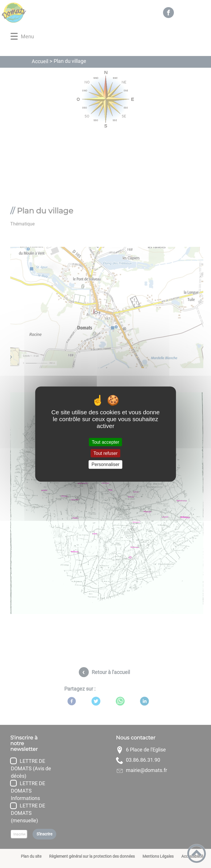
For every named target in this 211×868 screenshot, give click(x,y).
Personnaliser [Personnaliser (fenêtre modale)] (106, 464)
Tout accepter (105, 442)
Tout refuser (105, 453)
